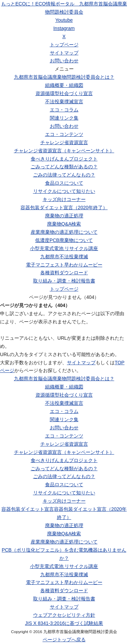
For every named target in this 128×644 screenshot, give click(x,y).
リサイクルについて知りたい (64, 191)
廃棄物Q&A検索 (64, 224)
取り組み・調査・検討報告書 (64, 281)
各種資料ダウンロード (64, 273)
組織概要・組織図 (64, 85)
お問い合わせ (64, 61)
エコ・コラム (64, 110)
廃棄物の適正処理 (64, 216)
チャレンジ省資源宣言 (64, 142)
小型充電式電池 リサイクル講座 (64, 248)
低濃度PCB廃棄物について (64, 240)
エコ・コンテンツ (64, 134)
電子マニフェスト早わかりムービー (64, 265)
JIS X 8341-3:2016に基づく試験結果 (64, 623)
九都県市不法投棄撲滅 (64, 257)
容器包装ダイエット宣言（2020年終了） (64, 208)
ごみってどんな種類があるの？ (64, 167)
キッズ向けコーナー (64, 199)
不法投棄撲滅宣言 (64, 102)
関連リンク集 (64, 118)
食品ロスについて (64, 183)
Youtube (64, 20)
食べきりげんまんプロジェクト (64, 159)
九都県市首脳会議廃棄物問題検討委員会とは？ (64, 77)
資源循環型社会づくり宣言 (64, 93)
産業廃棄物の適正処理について (64, 232)
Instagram (64, 28)
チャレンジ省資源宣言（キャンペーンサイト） (64, 151)
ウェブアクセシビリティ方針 (64, 615)
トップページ (64, 45)
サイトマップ (64, 53)
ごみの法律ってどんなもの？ (64, 175)
